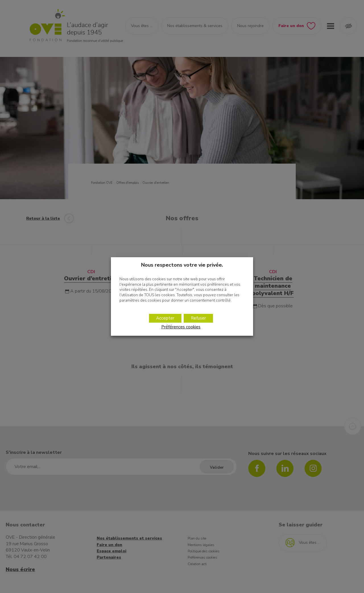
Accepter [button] (165, 318)
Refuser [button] (198, 318)
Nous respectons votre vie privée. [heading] (182, 265)
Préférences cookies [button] (181, 327)
